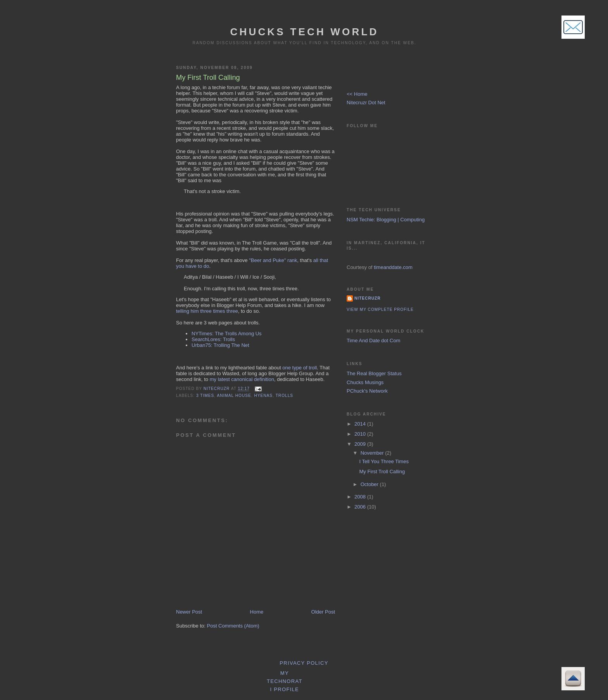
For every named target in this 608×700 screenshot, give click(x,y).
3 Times (205, 396)
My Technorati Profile (285, 681)
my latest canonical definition (242, 379)
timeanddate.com (393, 267)
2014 (361, 424)
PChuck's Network (367, 391)
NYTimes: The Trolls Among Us (227, 334)
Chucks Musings (365, 382)
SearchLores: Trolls (213, 339)
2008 (361, 497)
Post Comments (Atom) (233, 626)
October (370, 484)
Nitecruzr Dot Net (366, 103)
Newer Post (189, 612)
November (373, 453)
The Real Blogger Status (374, 373)
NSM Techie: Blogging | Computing (386, 220)
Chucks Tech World (304, 32)
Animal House (234, 396)
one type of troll (300, 368)
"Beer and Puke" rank (273, 260)
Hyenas (263, 396)
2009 (361, 444)
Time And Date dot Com (373, 341)
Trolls (284, 396)
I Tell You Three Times (384, 461)
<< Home (357, 94)
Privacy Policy (304, 663)
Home (257, 612)
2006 (361, 507)
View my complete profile (380, 309)
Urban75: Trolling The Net (220, 345)
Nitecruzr (368, 298)
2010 (361, 434)
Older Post (323, 612)
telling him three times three (207, 311)
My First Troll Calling (382, 472)
